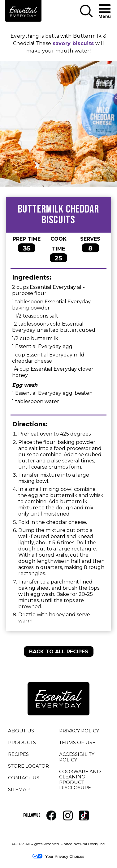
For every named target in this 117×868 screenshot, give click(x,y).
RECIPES (18, 754)
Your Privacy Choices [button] (58, 856)
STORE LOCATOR (28, 766)
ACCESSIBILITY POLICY (77, 758)
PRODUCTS (22, 742)
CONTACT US (24, 778)
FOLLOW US (32, 815)
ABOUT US (21, 731)
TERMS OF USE (77, 744)
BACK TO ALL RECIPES (59, 652)
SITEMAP (19, 789)
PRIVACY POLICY (79, 732)
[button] (86, 12)
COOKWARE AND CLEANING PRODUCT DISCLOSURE (84, 781)
